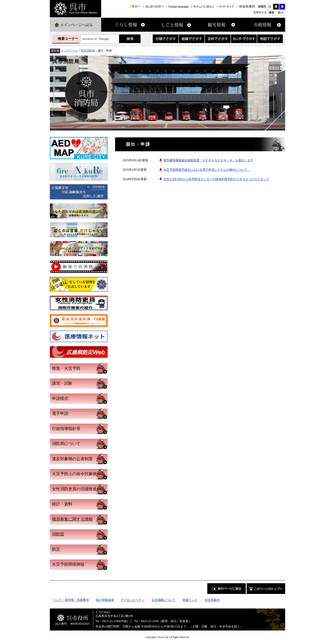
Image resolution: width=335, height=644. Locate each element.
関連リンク (190, 600)
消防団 (58, 534)
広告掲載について (164, 600)
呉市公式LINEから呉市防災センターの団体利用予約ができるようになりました (216, 179)
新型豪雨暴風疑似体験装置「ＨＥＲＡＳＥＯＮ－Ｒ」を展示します (208, 160)
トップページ (70, 51)
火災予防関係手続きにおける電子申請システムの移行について (207, 170)
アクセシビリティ (133, 600)
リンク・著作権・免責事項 (71, 600)
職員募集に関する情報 (72, 519)
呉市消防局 (88, 51)
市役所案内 (212, 600)
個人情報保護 (105, 600)
